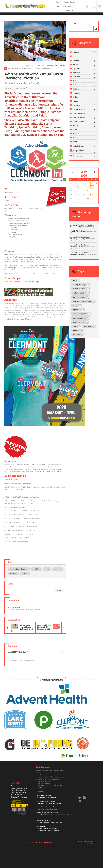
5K (76, 280)
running (78, 331)
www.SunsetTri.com (44, 826)
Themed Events (78, 121)
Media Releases (78, 146)
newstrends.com (57, 775)
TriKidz (75, 101)
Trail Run (76, 89)
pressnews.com (56, 785)
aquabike (58, 569)
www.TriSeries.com (56, 823)
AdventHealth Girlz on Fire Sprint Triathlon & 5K (82, 226)
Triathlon (17, 68)
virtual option (81, 322)
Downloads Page (33, 282)
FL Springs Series (79, 85)
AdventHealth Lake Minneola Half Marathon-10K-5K (52, 628)
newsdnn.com (55, 773)
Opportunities (78, 156)
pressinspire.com (55, 779)
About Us (69, 10)
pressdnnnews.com (43, 775)
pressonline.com (42, 779)
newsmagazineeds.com (44, 781)
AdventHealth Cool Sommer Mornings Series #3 (84, 254)
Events (59, 2)
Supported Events (79, 117)
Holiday (75, 126)
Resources (67, 6)
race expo (79, 335)
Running (76, 56)
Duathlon (24, 68)
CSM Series (76, 77)
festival (25, 573)
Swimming (77, 93)
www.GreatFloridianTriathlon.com (49, 803)
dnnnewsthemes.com (58, 777)
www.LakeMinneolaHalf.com (47, 815)
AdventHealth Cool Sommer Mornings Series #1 (83, 239)
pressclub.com (59, 771)
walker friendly (81, 293)
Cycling (75, 97)
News (58, 6)
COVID (75, 142)
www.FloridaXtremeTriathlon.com (49, 807)
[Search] (81, 24)
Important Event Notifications (77, 151)
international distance (19, 569)
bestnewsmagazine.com (44, 771)
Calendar (60, 10)
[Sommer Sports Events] (25, 6)
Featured (11, 68)
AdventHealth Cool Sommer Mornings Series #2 (83, 247)
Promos (75, 138)
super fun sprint (82, 314)
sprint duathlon (81, 318)
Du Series (76, 81)
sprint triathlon (81, 297)
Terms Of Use (32, 842)
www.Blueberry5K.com (65, 815)
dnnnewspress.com (43, 785)
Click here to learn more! (53, 471)
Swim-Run (76, 73)
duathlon (36, 569)
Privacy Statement (46, 842)
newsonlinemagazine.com (45, 783)
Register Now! (16, 608)
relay (47, 569)
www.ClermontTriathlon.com (47, 809)
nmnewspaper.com (43, 777)
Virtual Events (69, 2)
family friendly (81, 285)
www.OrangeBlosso (44, 813)
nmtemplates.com (42, 773)
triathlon (13, 573)
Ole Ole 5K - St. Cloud (83, 232)
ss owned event (81, 289)
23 (92, 195)
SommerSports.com (19, 797)
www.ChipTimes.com (44, 820)
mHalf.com (54, 813)
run (77, 326)
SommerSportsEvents (52, 65)
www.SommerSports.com (46, 801)
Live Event (37, 68)
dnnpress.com (41, 787)
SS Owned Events (46, 68)
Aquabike (31, 68)
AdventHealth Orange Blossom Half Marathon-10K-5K (19, 628)
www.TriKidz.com (43, 823)
